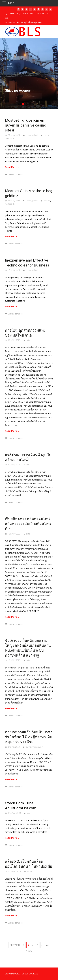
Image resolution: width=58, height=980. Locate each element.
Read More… (12, 167)
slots (28, 340)
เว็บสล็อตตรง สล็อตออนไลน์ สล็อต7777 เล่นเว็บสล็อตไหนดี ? (28, 524)
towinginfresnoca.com (34, 747)
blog (28, 813)
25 (47, 945)
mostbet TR (10, 138)
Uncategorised (32, 135)
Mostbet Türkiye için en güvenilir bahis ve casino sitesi (26, 125)
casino (29, 871)
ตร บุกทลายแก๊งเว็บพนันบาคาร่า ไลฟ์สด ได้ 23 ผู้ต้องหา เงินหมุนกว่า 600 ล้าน (29, 737)
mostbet (47, 135)
